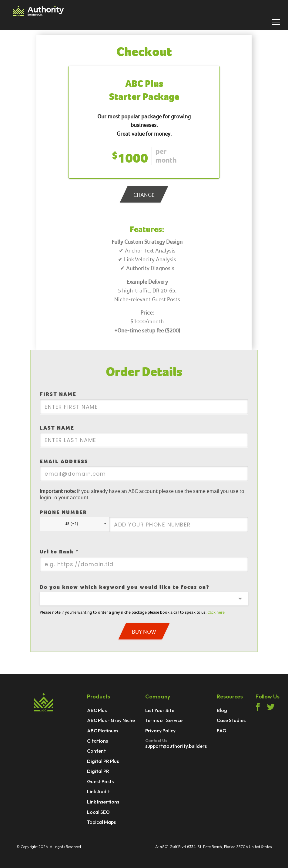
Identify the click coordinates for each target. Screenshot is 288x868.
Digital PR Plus (103, 761)
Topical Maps (101, 822)
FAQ (222, 731)
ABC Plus (97, 711)
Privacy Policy (160, 731)
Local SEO (98, 812)
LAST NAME (57, 428)
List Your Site (160, 711)
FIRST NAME (58, 394)
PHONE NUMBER (63, 512)
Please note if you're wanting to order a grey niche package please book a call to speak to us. (132, 612)
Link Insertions (103, 802)
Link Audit (98, 792)
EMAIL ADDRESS (64, 462)
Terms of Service (164, 721)
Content (96, 751)
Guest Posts (100, 782)
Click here (216, 612)
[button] (74, 524)
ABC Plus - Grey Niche (111, 721)
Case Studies (231, 721)
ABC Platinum (102, 731)
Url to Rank (59, 552)
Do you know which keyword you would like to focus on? (125, 587)
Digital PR (98, 771)
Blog (222, 711)
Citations (97, 741)
